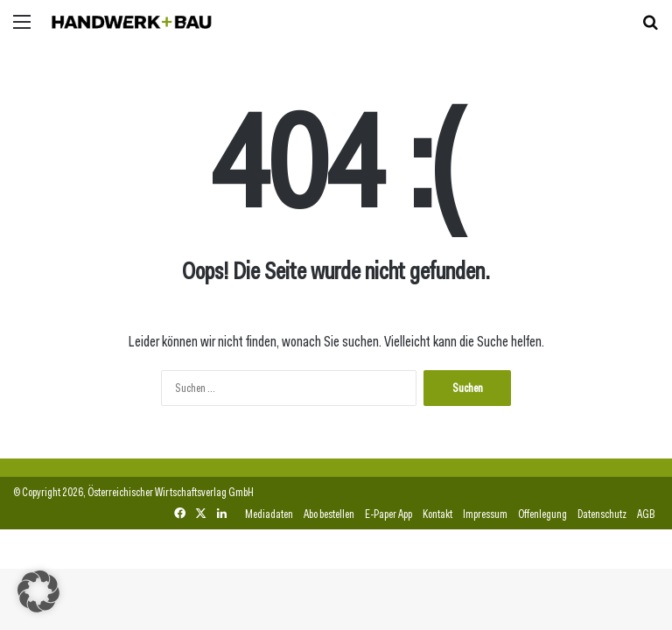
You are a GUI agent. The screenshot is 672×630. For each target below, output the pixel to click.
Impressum (485, 514)
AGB (646, 514)
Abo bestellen (329, 514)
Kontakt (437, 514)
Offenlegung (542, 514)
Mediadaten (269, 514)
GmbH (241, 492)
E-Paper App (388, 514)
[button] (38, 591)
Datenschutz (602, 514)
